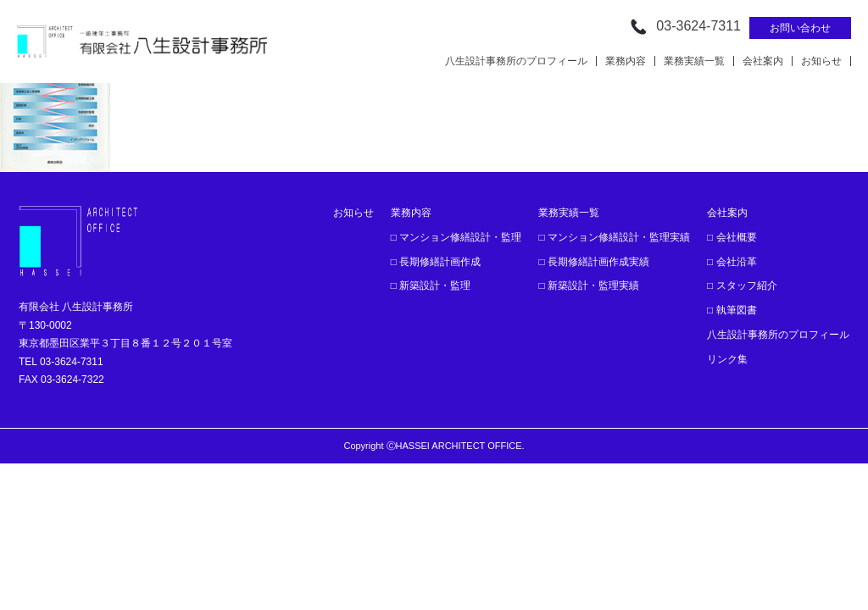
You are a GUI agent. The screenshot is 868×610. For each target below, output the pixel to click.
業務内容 (626, 61)
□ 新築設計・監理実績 (589, 286)
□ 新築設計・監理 (431, 286)
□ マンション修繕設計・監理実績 (614, 237)
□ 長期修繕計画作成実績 (594, 262)
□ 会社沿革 (732, 262)
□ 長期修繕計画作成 (436, 262)
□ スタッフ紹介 (742, 286)
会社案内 (763, 61)
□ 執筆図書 (732, 310)
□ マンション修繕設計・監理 (456, 237)
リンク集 (727, 359)
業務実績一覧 (694, 61)
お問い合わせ (800, 28)
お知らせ (821, 61)
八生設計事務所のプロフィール (516, 61)
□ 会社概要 (732, 237)
